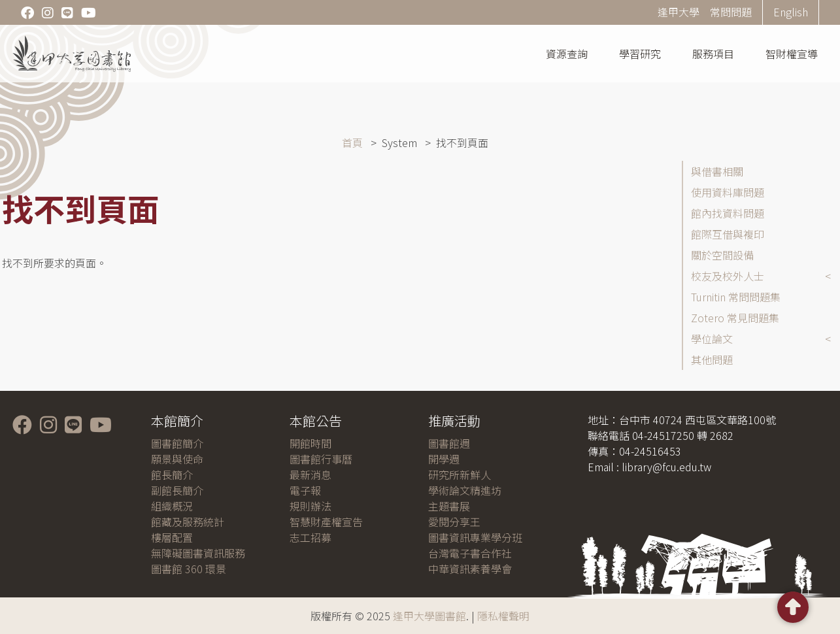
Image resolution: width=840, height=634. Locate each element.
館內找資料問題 (728, 213)
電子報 (305, 490)
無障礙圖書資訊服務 (198, 553)
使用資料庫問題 (728, 192)
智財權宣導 (792, 54)
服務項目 (713, 54)
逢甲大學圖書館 (429, 616)
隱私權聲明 (503, 616)
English (791, 12)
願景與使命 (177, 459)
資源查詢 (567, 54)
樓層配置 (172, 537)
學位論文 (712, 339)
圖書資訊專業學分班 (475, 537)
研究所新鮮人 (460, 475)
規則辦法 (311, 506)
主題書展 (449, 506)
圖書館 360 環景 (189, 569)
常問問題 (731, 12)
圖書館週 (449, 443)
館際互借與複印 (728, 234)
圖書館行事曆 (321, 459)
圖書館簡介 (177, 443)
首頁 (352, 142)
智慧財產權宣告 (326, 522)
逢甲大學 (679, 12)
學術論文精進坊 (465, 490)
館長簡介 (172, 475)
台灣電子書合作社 (470, 553)
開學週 (444, 459)
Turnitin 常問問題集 (736, 297)
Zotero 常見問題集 (735, 318)
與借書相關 (717, 171)
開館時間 (311, 443)
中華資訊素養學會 (470, 569)
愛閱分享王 (454, 522)
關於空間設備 (722, 255)
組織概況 (172, 506)
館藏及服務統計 (188, 522)
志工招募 (311, 537)
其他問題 (712, 359)
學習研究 (640, 54)
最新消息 (311, 475)
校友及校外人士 (728, 276)
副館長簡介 (177, 490)
